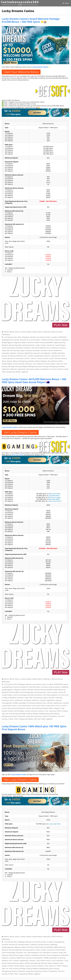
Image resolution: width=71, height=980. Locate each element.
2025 (15, 337)
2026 (19, 337)
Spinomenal (30, 369)
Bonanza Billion (55, 499)
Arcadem (54, 337)
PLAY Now (61, 325)
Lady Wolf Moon (54, 495)
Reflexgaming (33, 366)
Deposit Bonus (37, 332)
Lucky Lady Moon (55, 824)
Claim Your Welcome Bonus (21, 72)
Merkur (15, 361)
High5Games (29, 353)
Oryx (34, 364)
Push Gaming (14, 714)
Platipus (53, 364)
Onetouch (28, 364)
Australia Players (35, 340)
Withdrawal (6, 334)
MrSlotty (31, 361)
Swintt (37, 369)
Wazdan (18, 372)
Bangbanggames (8, 342)
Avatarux (58, 340)
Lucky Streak (19, 358)
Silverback (13, 369)
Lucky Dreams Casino (58, 356)
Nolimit (60, 361)
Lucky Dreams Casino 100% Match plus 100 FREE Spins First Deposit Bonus (34, 728)
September (5, 369)
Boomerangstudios (16, 345)
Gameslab (36, 350)
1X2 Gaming (8, 337)
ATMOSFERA (62, 337)
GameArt (29, 350)
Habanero (13, 353)
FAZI (8, 350)
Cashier (23, 332)
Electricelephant (41, 348)
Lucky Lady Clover (8, 358)
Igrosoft (37, 353)
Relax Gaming (43, 366)
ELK (48, 348)
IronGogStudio (45, 353)
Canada (43, 345)
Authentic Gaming (48, 340)
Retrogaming (53, 366)
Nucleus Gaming (19, 364)
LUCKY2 (48, 255)
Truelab (66, 369)
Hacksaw (21, 353)
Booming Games (29, 345)
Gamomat (44, 350)
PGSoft (47, 364)
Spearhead (21, 369)
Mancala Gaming (61, 358)
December (19, 348)
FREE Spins (47, 332)
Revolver (61, 366)
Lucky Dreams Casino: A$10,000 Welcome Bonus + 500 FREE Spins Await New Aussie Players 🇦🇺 (34, 381)
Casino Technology (8, 348)
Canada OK (50, 345)
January (4, 356)
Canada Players (60, 345)
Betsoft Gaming (40, 342)
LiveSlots (47, 356)
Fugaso (22, 350)
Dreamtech (27, 348)
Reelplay (24, 366)
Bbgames (18, 342)
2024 (15, 942)
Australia (16, 340)
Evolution (62, 348)
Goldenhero (57, 350)
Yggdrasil (25, 372)
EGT (33, 348)
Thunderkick (45, 369)
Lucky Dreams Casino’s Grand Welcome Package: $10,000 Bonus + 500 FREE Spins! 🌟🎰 (31, 20)
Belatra (24, 342)
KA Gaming (12, 356)
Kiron (25, 356)
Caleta (38, 345)
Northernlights (7, 364)
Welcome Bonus (57, 332)
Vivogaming (11, 372)
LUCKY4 (48, 258)
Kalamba (19, 356)
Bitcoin (7, 332)
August (66, 684)
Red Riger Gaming (14, 366)
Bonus (18, 332)
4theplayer (25, 337)
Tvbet (4, 372)
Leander (30, 356)
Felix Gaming (15, 350)
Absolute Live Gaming (37, 337)
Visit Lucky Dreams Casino (20, 432)
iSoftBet (54, 353)
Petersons (40, 364)
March (4, 361)
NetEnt (37, 361)
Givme (50, 350)
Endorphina (54, 348)
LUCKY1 (27, 358)
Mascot (9, 361)
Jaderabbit (61, 353)
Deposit (29, 332)
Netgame (44, 361)
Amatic (48, 337)
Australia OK (24, 340)
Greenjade (5, 353)
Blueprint (5, 345)
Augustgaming (7, 340)
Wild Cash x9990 (18, 455)
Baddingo (65, 340)
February (5, 955)
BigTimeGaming (60, 342)
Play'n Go (60, 364)
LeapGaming (38, 356)
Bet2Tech (31, 342)
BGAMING (50, 342)
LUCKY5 (48, 260)
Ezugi (4, 350)
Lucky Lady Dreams (55, 501)
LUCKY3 (48, 256)
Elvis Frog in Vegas (54, 497)
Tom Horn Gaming (56, 369)
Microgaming (23, 361)
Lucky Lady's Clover (38, 706)
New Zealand (52, 361)
